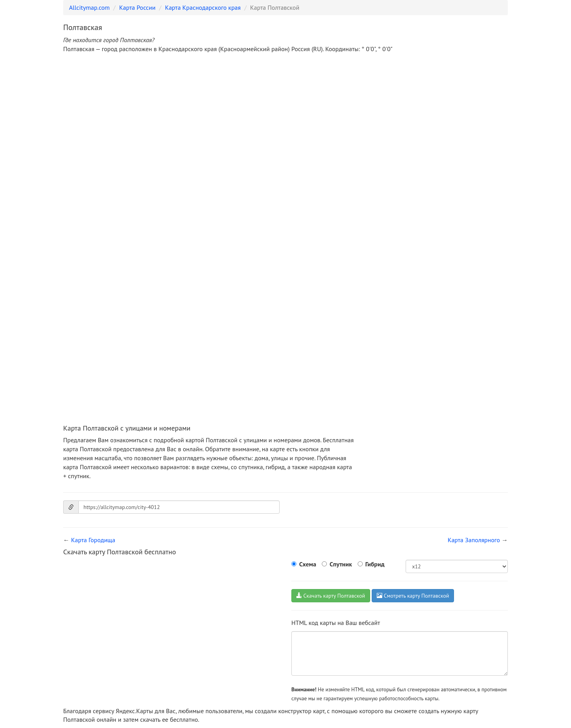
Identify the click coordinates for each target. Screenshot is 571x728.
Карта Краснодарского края (203, 7)
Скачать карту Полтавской (331, 596)
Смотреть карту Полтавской (413, 596)
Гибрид (375, 564)
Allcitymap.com (89, 7)
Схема (308, 564)
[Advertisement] (285, 118)
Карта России (137, 7)
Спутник (341, 564)
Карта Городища (93, 540)
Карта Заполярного (474, 540)
